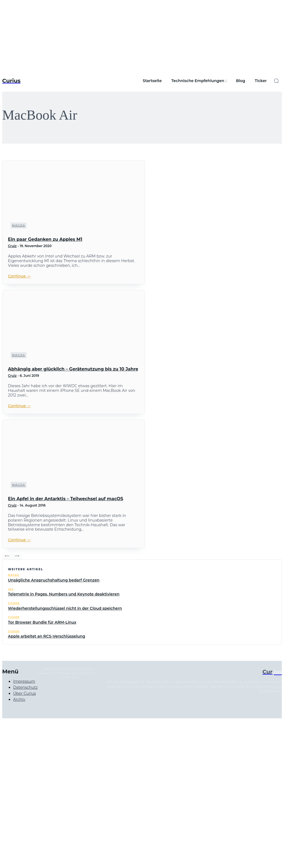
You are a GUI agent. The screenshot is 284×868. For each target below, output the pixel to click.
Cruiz (12, 246)
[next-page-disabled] (17, 557)
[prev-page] (7, 557)
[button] (276, 81)
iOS (11, 589)
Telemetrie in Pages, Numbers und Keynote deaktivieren (64, 594)
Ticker (14, 603)
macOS (19, 225)
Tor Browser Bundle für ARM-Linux (42, 622)
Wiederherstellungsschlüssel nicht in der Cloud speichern (65, 608)
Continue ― (19, 276)
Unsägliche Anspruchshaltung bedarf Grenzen (54, 580)
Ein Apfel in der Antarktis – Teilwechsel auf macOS (66, 499)
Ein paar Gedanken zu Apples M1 (45, 239)
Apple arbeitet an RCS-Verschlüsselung (47, 636)
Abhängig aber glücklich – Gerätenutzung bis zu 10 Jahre (73, 369)
